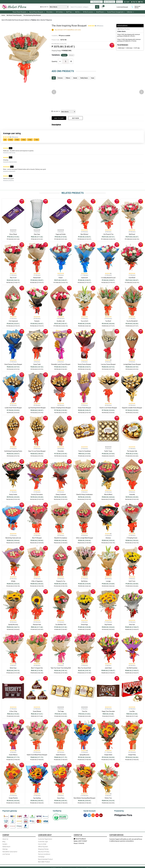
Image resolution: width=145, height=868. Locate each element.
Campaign (41, 856)
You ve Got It (84, 321)
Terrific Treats (108, 451)
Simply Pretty (132, 755)
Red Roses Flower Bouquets (14, 15)
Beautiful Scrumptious (61, 538)
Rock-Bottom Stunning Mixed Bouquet (84, 798)
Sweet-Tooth (37, 364)
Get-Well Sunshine (132, 668)
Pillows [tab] (68, 78)
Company (6, 835)
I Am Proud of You (108, 234)
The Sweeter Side (132, 451)
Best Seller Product (109, 2)
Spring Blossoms (84, 755)
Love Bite (132, 711)
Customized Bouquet (122, 7)
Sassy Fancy (61, 798)
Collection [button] (130, 12)
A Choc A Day (13, 711)
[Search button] (97, 7)
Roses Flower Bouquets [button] (20, 12)
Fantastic (37, 321)
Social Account (89, 811)
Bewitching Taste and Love (13, 538)
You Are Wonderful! (132, 321)
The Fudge (61, 711)
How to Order (42, 844)
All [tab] (54, 78)
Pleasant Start (37, 625)
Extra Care (132, 625)
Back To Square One (37, 668)
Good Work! (132, 278)
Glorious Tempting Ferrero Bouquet (61, 408)
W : (127, 48)
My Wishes (84, 581)
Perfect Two (108, 798)
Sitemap (5, 849)
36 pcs (64, 55)
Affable (13, 581)
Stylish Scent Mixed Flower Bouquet (37, 755)
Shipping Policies (43, 849)
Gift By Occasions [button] (89, 12)
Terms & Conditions (44, 854)
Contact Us (78, 835)
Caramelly (132, 494)
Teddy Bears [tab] (84, 78)
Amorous (108, 538)
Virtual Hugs (84, 625)
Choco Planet (13, 234)
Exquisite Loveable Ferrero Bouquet (132, 408)
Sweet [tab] (75, 78)
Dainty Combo (13, 494)
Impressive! (84, 278)
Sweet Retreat (37, 711)
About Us (5, 839)
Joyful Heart (108, 668)
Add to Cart (59, 118)
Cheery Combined (61, 494)
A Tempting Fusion (132, 538)
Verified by (57, 811)
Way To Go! (13, 278)
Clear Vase (37, 234)
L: (120, 48)
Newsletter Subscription (10, 851)
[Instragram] (93, 815)
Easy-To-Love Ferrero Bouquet (37, 451)
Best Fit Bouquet (37, 538)
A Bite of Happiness (37, 581)
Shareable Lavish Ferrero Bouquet (61, 364)
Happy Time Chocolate (108, 711)
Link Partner (6, 854)
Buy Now (76, 118)
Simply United (108, 755)
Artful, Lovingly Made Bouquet (84, 538)
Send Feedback (80, 838)
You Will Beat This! (61, 625)
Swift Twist (132, 581)
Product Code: (59, 40)
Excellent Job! (61, 321)
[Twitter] (89, 815)
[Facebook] (85, 815)
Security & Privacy (44, 851)
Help (141, 2)
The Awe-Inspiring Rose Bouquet (32, 15)
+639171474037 (82, 841)
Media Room (6, 846)
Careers (5, 844)
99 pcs (71, 55)
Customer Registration (45, 839)
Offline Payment (43, 846)
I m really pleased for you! (108, 278)
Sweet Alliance (13, 755)
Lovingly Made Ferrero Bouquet (132, 364)
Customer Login (43, 841)
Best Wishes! (84, 234)
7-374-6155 (81, 843)
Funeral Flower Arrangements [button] (116, 12)
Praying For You (61, 581)
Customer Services (116, 835)
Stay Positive (108, 625)
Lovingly (108, 581)
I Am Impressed (13, 321)
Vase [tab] (92, 78)
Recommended (97, 2)
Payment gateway (9, 811)
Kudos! (61, 278)
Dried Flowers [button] (101, 12)
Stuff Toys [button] (70, 12)
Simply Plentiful (13, 798)
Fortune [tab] (60, 78)
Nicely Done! (37, 278)
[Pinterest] (97, 815)
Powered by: (119, 811)
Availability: (60, 36)
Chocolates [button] (50, 12)
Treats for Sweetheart (84, 451)
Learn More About (45, 835)
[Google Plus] (101, 815)
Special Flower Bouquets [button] (37, 12)
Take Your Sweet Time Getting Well (61, 668)
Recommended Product (45, 859)
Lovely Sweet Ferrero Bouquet (13, 408)
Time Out (84, 711)
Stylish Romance (61, 755)
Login (127, 2)
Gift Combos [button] (60, 12)
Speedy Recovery (13, 625)
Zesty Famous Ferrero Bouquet (13, 364)
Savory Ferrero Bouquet (84, 364)
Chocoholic (61, 451)
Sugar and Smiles (61, 234)
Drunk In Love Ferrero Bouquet (108, 408)
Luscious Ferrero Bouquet (108, 364)
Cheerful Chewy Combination (84, 494)
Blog (4, 841)
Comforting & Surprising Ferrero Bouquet (13, 452)
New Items (119, 2)
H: (134, 48)
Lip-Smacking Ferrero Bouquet (37, 408)
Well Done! (132, 234)
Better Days (13, 668)
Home (3, 15)
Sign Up (134, 2)
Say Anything (37, 798)
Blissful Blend (108, 494)
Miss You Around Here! (84, 668)
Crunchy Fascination (37, 494)
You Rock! (108, 321)
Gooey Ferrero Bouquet (84, 408)
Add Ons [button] (78, 12)
